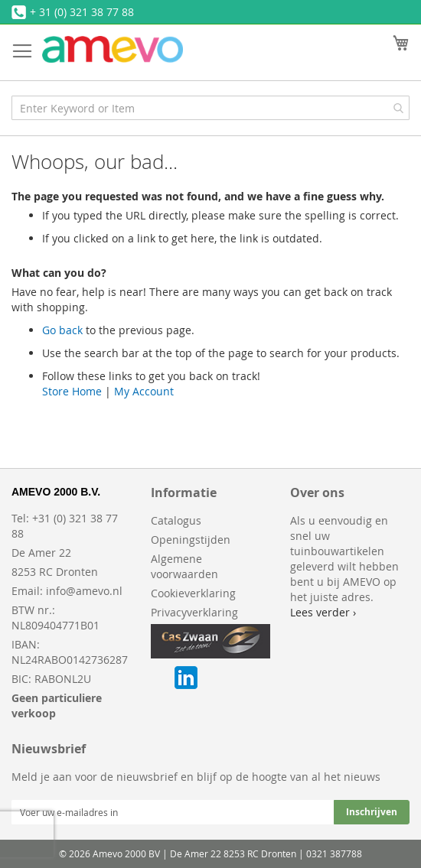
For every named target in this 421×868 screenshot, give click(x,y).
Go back (62, 330)
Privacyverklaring (194, 612)
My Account (144, 391)
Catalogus (176, 520)
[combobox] (210, 108)
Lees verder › (323, 612)
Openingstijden (191, 540)
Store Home (72, 391)
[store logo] (113, 49)
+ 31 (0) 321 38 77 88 (82, 12)
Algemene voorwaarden (184, 566)
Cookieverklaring (193, 593)
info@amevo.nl (84, 591)
